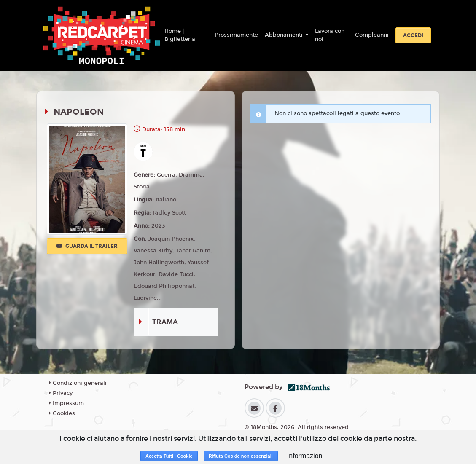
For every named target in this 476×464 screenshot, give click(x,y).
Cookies (62, 413)
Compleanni (372, 35)
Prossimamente (236, 35)
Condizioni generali (78, 383)
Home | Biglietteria (180, 35)
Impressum (66, 403)
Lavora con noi (330, 35)
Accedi (413, 35)
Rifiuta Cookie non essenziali (241, 456)
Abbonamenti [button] (285, 35)
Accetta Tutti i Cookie (169, 456)
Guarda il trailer (87, 246)
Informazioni (305, 456)
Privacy (61, 393)
